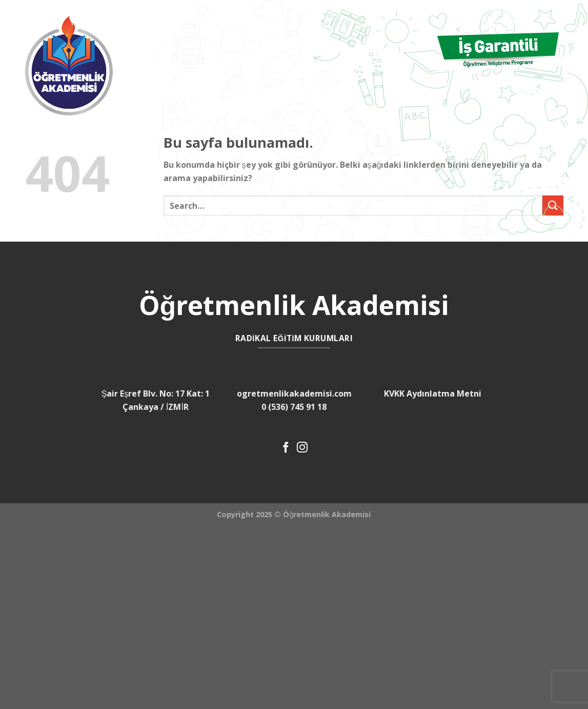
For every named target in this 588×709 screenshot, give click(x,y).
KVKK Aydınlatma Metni (433, 393)
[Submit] (553, 205)
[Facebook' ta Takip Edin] (286, 448)
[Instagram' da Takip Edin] (302, 448)
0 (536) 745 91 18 (294, 407)
